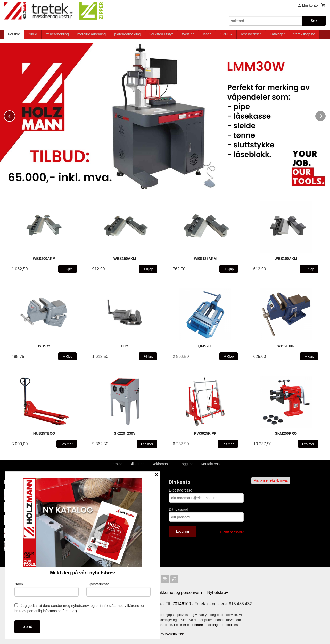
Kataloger (277, 34)
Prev (15, 115)
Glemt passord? (232, 532)
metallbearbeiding (92, 34)
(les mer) (70, 611)
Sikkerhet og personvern (180, 592)
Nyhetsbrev (218, 592)
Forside (14, 34)
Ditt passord (179, 509)
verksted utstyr (161, 34)
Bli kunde (137, 464)
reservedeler (251, 34)
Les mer (181, 625)
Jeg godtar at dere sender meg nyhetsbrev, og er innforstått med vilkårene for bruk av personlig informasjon (79, 608)
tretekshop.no (304, 34)
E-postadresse (180, 490)
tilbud (33, 34)
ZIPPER (226, 34)
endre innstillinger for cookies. (217, 625)
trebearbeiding (57, 34)
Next (326, 115)
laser (207, 34)
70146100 (182, 604)
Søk (314, 21)
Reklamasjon (162, 464)
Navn (47, 589)
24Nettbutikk (174, 634)
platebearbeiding (128, 34)
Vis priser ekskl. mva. (271, 480)
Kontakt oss (210, 464)
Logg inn (187, 464)
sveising (188, 34)
